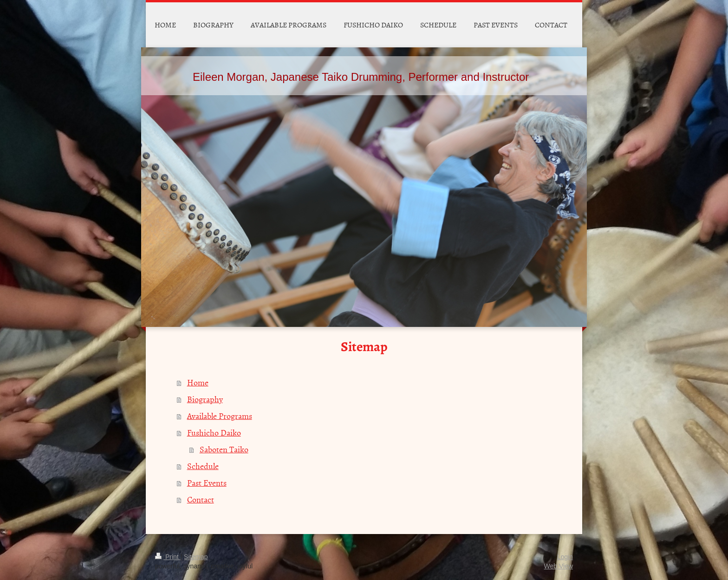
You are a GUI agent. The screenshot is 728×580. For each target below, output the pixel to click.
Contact (201, 499)
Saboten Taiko (224, 449)
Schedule (203, 466)
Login (565, 557)
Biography (205, 399)
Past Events (207, 483)
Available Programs (220, 416)
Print (168, 557)
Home (198, 382)
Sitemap (196, 557)
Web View (558, 566)
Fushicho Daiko (214, 433)
